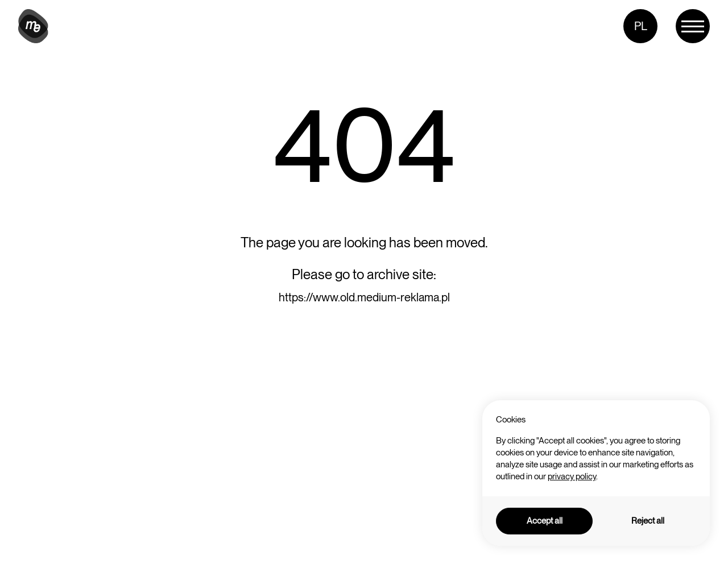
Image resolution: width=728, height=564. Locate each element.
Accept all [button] (545, 521)
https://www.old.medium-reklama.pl (364, 297)
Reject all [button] (648, 521)
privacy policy (572, 476)
